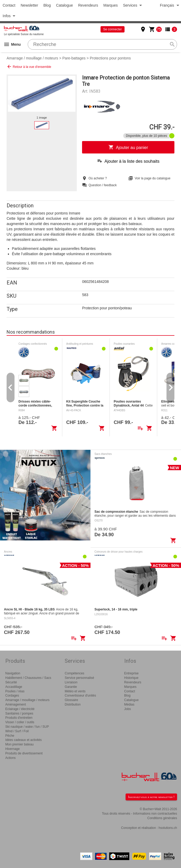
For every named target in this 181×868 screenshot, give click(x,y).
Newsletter (29, 5)
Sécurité (11, 682)
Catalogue (64, 5)
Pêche (10, 736)
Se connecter (113, 29)
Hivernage (13, 749)
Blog (47, 5)
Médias (129, 704)
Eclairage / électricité (20, 709)
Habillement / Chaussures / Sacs (28, 678)
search (172, 44)
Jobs (128, 709)
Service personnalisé (79, 678)
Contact (9, 5)
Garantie (71, 687)
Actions (10, 758)
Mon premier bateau (19, 744)
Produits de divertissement (24, 753)
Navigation (13, 673)
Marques (111, 5)
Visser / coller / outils (20, 722)
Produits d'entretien (19, 718)
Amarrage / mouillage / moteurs (32, 58)
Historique (131, 678)
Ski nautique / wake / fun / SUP (27, 727)
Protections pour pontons (110, 58)
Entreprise (132, 673)
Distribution (73, 704)
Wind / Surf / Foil (17, 731)
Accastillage (14, 687)
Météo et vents (75, 691)
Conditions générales (162, 818)
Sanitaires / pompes (19, 713)
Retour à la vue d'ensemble (29, 67)
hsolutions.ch (168, 828)
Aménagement (16, 704)
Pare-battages (74, 58)
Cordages (12, 696)
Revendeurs (88, 5)
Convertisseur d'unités (80, 696)
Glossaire (71, 700)
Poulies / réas (15, 691)
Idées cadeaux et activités (23, 740)
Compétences (74, 673)
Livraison (71, 682)
